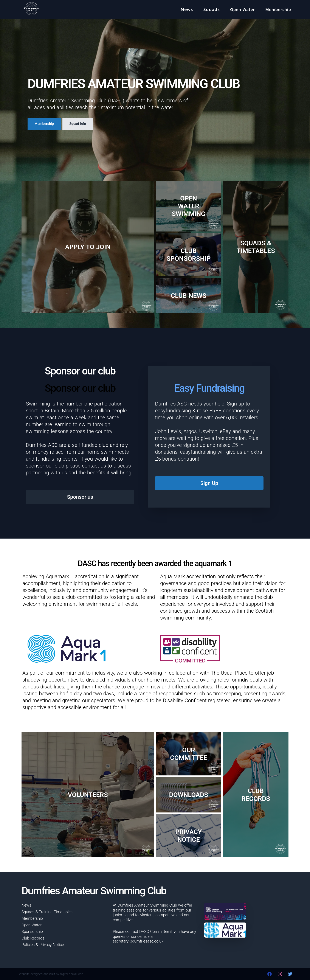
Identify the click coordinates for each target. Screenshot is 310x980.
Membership (44, 124)
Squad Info (78, 124)
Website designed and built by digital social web (51, 974)
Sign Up (209, 483)
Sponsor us (80, 497)
